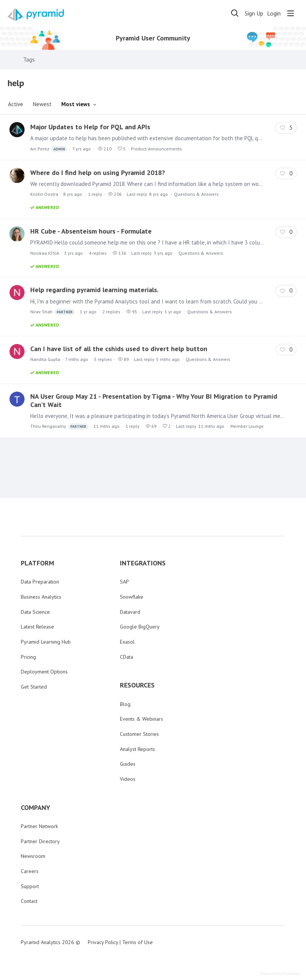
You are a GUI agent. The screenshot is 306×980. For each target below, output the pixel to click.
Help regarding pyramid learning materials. (94, 290)
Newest (42, 104)
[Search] (235, 13)
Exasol (127, 642)
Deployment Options (44, 672)
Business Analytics (41, 597)
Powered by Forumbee (280, 974)
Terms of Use (137, 942)
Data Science (35, 612)
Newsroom (33, 856)
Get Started (34, 687)
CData (127, 657)
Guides (128, 764)
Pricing (28, 657)
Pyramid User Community (153, 38)
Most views (76, 104)
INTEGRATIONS (143, 563)
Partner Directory (40, 841)
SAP (124, 582)
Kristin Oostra (44, 194)
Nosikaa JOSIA (45, 253)
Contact (29, 901)
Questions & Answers (196, 194)
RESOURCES (137, 685)
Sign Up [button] (254, 13)
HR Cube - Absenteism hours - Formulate (91, 231)
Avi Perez (49, 149)
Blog (125, 704)
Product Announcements (156, 149)
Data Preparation (40, 582)
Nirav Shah (53, 312)
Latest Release (37, 627)
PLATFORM (37, 563)
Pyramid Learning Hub (46, 642)
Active (16, 104)
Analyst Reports (137, 749)
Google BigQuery (140, 627)
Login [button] (274, 13)
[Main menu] (290, 13)
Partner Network (39, 826)
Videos (128, 779)
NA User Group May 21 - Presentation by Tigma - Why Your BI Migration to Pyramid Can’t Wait (154, 400)
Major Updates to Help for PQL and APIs (90, 127)
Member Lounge (247, 426)
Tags (29, 60)
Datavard (130, 612)
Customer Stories (139, 734)
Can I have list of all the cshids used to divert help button (119, 349)
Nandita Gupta (45, 359)
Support (30, 886)
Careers (30, 871)
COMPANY (36, 808)
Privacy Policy (103, 942)
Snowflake (132, 597)
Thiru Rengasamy (59, 427)
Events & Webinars (141, 719)
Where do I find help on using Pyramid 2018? (98, 173)
